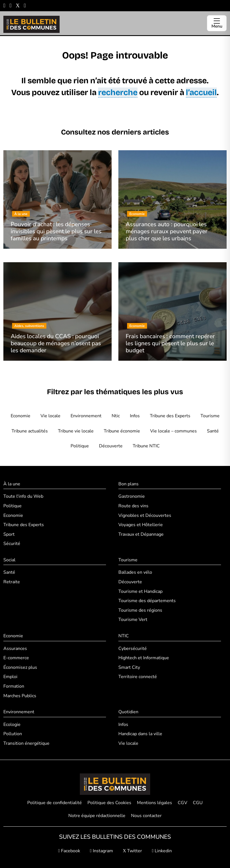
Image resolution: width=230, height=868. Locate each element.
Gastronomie (132, 496)
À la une (12, 484)
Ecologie (12, 725)
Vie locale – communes (173, 431)
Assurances (15, 649)
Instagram (102, 851)
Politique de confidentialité (55, 803)
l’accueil (201, 92)
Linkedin (162, 851)
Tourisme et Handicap (140, 591)
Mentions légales (155, 803)
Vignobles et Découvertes (145, 515)
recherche (118, 92)
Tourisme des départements (147, 601)
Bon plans (128, 484)
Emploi (10, 677)
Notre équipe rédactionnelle (97, 816)
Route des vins (133, 506)
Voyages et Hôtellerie (141, 525)
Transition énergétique (26, 743)
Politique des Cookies (109, 803)
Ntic (116, 416)
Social (9, 560)
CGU (198, 803)
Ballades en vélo (135, 572)
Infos (135, 416)
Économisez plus (20, 667)
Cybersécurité (133, 649)
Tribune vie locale (76, 431)
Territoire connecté (138, 677)
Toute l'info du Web (23, 496)
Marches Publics (20, 696)
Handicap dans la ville (140, 734)
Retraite (12, 582)
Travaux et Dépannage (141, 534)
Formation (14, 686)
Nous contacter (146, 816)
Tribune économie (122, 431)
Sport (9, 534)
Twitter (133, 851)
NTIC (124, 636)
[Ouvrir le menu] (217, 23)
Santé (213, 431)
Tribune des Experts (170, 416)
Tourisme (210, 416)
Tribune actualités (30, 431)
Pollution (13, 734)
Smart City (129, 667)
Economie (21, 416)
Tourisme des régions (140, 610)
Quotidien (128, 712)
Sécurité (12, 544)
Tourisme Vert (133, 620)
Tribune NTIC (146, 446)
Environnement (86, 416)
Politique (80, 446)
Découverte (111, 446)
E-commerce (16, 658)
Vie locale (50, 416)
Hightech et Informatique (144, 658)
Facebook (69, 851)
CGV (182, 803)
